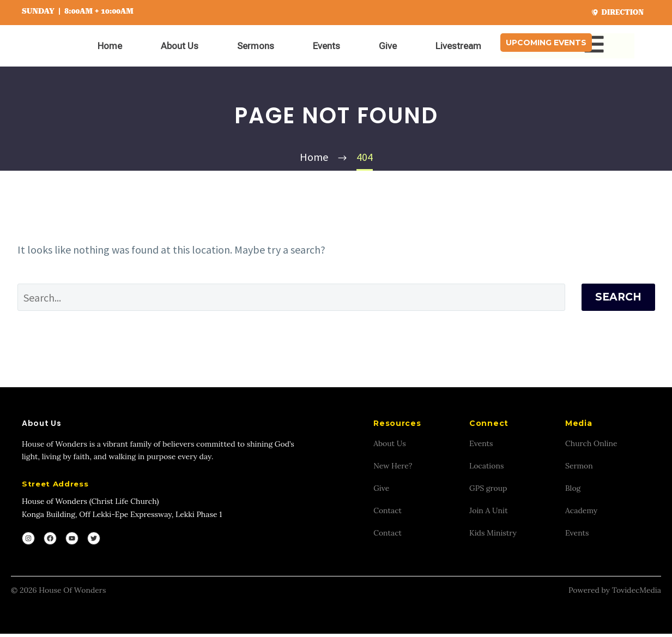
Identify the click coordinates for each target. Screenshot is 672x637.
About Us (180, 46)
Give (388, 46)
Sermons (256, 46)
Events (326, 46)
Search (618, 297)
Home (110, 46)
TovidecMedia (637, 593)
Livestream (458, 46)
